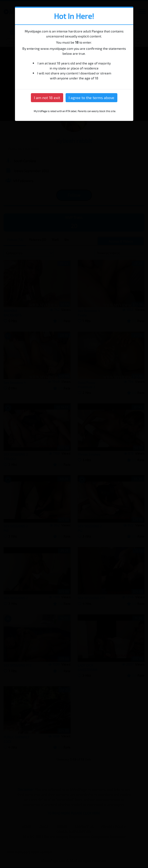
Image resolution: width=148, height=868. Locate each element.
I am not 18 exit (47, 98)
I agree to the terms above (91, 98)
